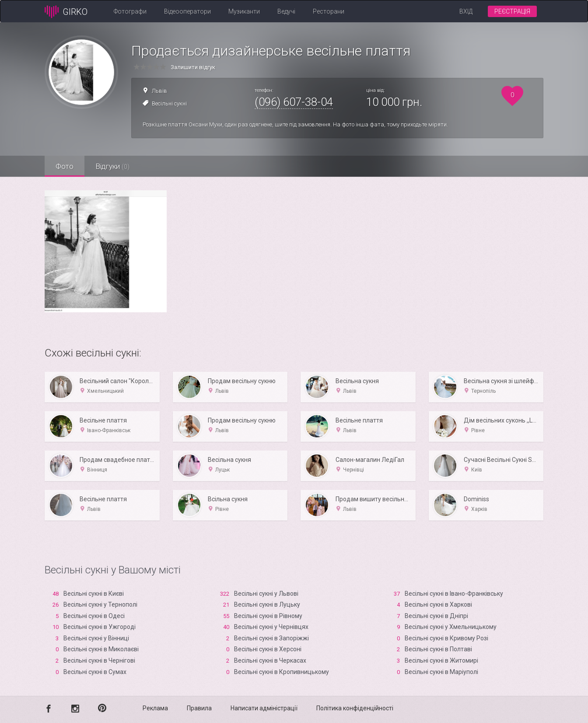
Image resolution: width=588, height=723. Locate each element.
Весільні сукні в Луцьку (267, 604)
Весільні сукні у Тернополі (100, 604)
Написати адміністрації (264, 708)
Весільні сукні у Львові (266, 594)
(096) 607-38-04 (294, 102)
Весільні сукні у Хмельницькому (451, 627)
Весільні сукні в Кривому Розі (446, 638)
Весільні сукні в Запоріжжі (271, 638)
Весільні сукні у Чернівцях (271, 627)
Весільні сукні (169, 103)
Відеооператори (187, 11)
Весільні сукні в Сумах (95, 672)
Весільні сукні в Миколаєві (101, 649)
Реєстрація (512, 11)
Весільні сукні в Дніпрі (436, 616)
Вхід (466, 11)
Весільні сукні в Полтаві (438, 649)
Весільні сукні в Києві (94, 594)
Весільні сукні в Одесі (94, 616)
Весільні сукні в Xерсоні (268, 649)
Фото (65, 166)
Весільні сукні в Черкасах (270, 660)
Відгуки (112, 166)
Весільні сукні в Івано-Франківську (454, 594)
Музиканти (244, 11)
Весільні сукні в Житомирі (441, 660)
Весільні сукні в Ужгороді (100, 627)
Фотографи (130, 11)
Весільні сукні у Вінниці (96, 638)
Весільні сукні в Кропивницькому (282, 672)
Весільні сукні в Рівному (268, 616)
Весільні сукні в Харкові (438, 604)
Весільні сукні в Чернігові (99, 660)
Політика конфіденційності (355, 708)
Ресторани (329, 11)
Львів (159, 91)
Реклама (155, 708)
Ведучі (286, 11)
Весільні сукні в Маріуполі (441, 672)
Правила (199, 708)
